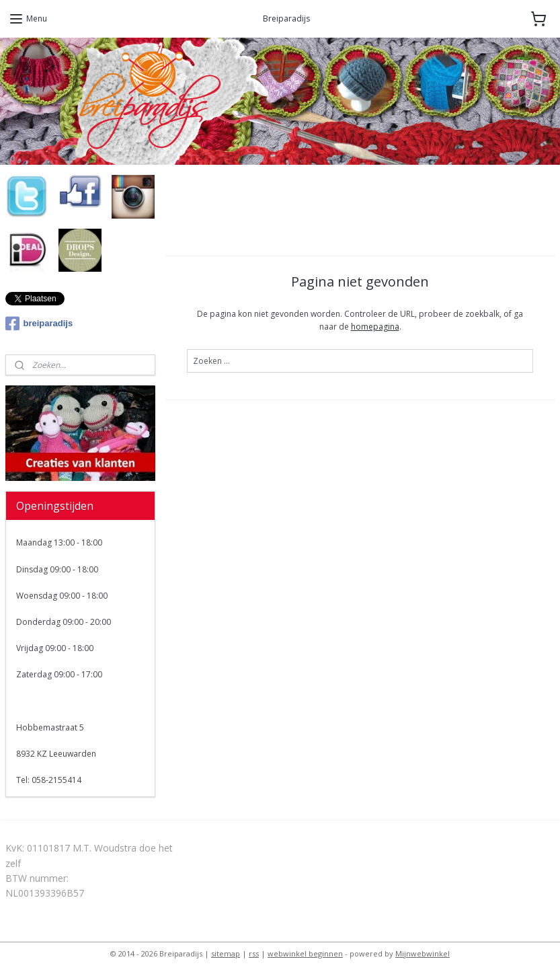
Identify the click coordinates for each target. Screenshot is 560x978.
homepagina (375, 327)
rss (254, 953)
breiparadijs (39, 324)
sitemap (226, 953)
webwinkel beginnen (305, 953)
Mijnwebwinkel (423, 953)
